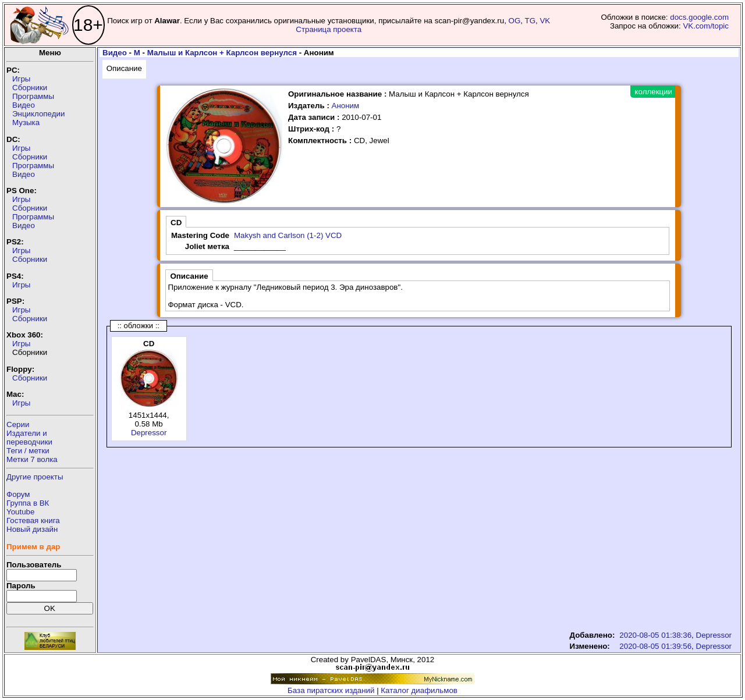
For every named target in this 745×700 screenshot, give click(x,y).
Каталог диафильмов (419, 690)
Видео (24, 105)
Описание (124, 68)
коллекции (654, 92)
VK (545, 21)
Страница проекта (329, 29)
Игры (21, 79)
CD (176, 223)
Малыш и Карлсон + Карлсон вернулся (222, 53)
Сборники (30, 88)
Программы (33, 96)
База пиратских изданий (331, 690)
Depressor (149, 433)
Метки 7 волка (32, 459)
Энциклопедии (38, 114)
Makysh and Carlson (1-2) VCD (288, 235)
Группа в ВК (28, 503)
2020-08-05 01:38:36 (655, 635)
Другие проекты (35, 477)
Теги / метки (28, 451)
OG (515, 21)
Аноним (346, 106)
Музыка (26, 122)
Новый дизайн (32, 529)
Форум (18, 494)
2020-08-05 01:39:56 (655, 646)
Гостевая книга (33, 520)
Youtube (20, 512)
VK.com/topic (706, 26)
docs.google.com (699, 17)
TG (531, 21)
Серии (18, 424)
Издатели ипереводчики (29, 438)
